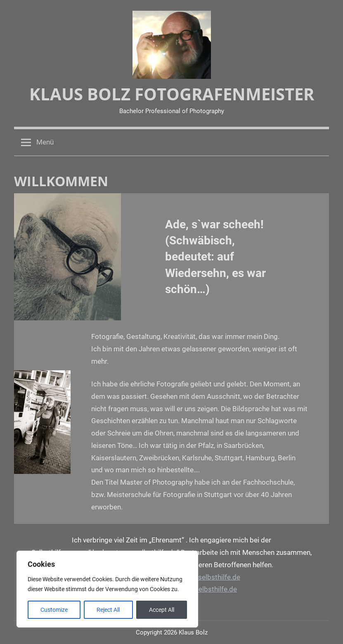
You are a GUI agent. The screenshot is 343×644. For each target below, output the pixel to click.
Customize (54, 610)
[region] (107, 589)
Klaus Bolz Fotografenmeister (172, 94)
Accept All (162, 610)
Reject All (108, 610)
